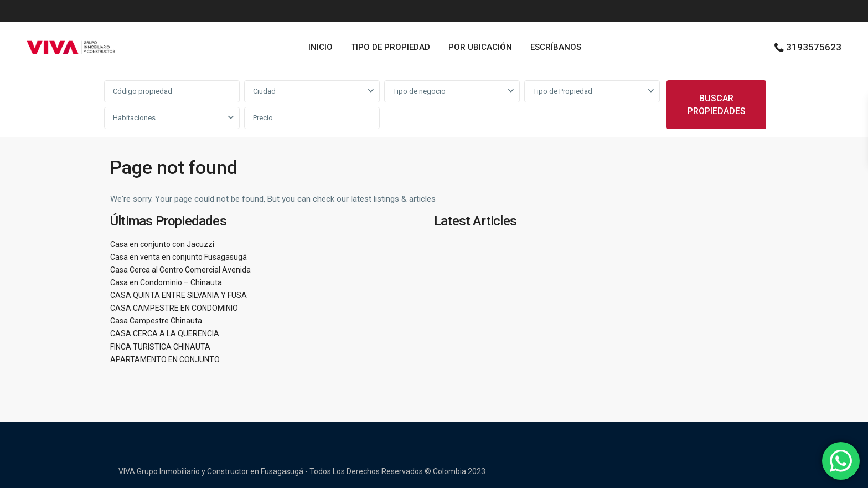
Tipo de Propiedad (563, 91)
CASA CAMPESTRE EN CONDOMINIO (174, 308)
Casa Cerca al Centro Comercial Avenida (180, 270)
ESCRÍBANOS (556, 47)
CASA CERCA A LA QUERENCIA (165, 333)
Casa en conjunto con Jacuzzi (162, 244)
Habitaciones (134, 118)
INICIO (321, 47)
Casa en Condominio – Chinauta (166, 282)
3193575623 (814, 47)
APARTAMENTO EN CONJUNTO (165, 359)
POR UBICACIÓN (480, 47)
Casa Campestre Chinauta (156, 321)
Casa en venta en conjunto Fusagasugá (179, 257)
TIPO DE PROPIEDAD (391, 47)
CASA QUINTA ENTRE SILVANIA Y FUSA (179, 295)
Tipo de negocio (419, 91)
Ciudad (264, 91)
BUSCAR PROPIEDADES (717, 105)
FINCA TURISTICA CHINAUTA (160, 347)
